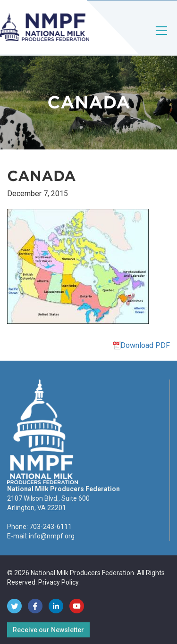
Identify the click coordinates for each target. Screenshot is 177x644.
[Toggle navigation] (162, 38)
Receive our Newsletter (48, 630)
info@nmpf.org (52, 536)
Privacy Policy (58, 582)
